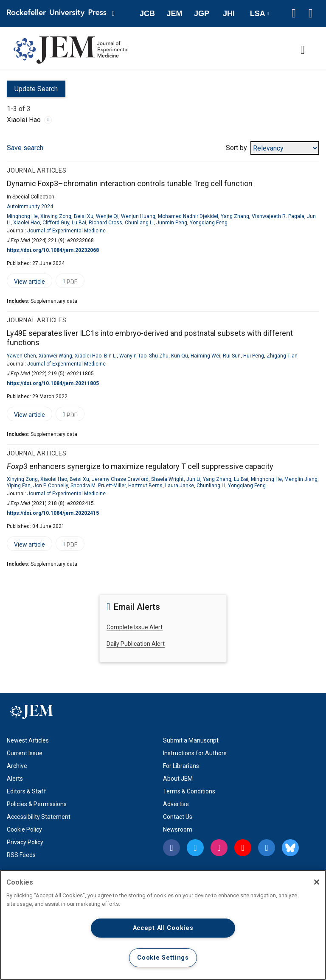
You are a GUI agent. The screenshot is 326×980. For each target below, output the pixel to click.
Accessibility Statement (39, 817)
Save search (25, 148)
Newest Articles (28, 740)
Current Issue (25, 753)
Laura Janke (180, 486)
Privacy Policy (25, 842)
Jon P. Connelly (51, 486)
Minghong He (22, 216)
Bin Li (110, 356)
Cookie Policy (24, 829)
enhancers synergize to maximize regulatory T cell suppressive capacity (140, 466)
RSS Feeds (21, 855)
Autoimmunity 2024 (30, 207)
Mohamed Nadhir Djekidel (188, 216)
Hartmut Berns (145, 486)
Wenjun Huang (138, 216)
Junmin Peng (172, 223)
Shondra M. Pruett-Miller (98, 486)
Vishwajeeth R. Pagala (278, 216)
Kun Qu (180, 356)
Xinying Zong (56, 216)
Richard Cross (105, 223)
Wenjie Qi (107, 216)
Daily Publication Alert (136, 644)
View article (26, 283)
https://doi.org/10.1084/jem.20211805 (53, 383)
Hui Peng (254, 356)
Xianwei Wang (55, 356)
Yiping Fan (19, 486)
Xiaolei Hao (27, 223)
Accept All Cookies (163, 928)
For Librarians (181, 766)
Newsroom (178, 829)
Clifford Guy (56, 223)
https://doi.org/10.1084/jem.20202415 (53, 513)
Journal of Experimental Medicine (66, 231)
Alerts (15, 779)
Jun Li (193, 479)
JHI (229, 14)
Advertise (176, 804)
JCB (147, 14)
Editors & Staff (27, 791)
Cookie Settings (163, 958)
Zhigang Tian (282, 356)
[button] (294, 14)
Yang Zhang (235, 216)
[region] (163, 925)
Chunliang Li (139, 223)
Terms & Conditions (189, 791)
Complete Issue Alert (135, 627)
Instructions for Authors (195, 753)
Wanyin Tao (133, 356)
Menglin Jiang (301, 479)
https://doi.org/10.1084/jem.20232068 (53, 250)
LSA (258, 14)
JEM (174, 14)
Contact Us (178, 817)
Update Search (32, 91)
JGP (202, 14)
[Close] (317, 882)
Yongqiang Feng (209, 223)
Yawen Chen (21, 356)
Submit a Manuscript (191, 740)
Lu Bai (79, 223)
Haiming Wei (205, 356)
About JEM (178, 779)
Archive (17, 766)
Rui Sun (232, 356)
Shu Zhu (159, 356)
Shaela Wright (167, 479)
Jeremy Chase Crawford (120, 479)
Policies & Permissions (37, 804)
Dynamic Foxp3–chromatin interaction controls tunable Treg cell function (130, 183)
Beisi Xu (84, 216)
